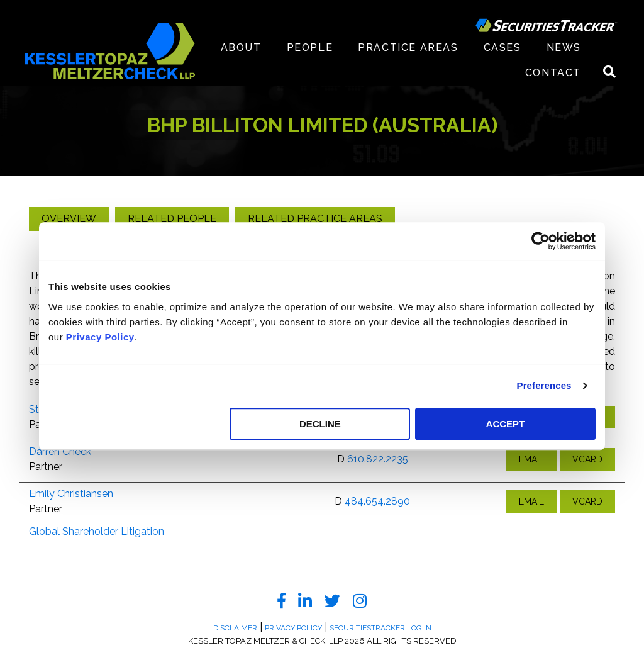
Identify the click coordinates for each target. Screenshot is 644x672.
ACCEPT (506, 424)
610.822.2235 (378, 459)
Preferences (544, 385)
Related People (172, 219)
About (241, 48)
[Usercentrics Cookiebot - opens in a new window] (541, 241)
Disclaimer (235, 628)
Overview (69, 219)
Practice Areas (408, 48)
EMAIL (531, 459)
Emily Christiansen (71, 494)
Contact (553, 73)
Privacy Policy (100, 337)
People (310, 48)
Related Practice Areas (315, 219)
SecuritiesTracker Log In (380, 628)
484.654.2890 (377, 501)
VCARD (587, 459)
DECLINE (320, 424)
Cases (502, 48)
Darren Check (60, 451)
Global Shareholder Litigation (97, 531)
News (564, 48)
